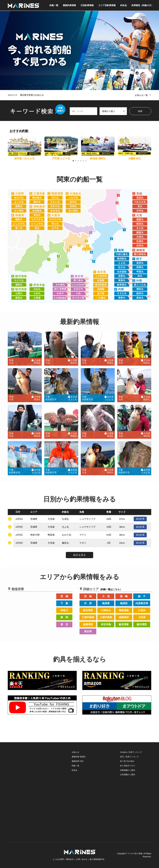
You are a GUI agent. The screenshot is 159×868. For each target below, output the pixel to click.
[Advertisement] (31, 769)
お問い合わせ (82, 859)
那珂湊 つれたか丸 (25, 159)
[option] (79, 50)
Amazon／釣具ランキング (131, 752)
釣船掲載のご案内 (128, 770)
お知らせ (75, 752)
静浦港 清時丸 (98, 159)
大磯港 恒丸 (134, 159)
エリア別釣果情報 (107, 5)
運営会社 (70, 859)
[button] (149, 148)
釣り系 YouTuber (127, 761)
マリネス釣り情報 (135, 854)
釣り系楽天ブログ (128, 766)
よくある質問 (58, 859)
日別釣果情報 (87, 5)
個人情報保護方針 (97, 859)
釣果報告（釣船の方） (142, 5)
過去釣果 (140, 519)
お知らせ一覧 (141, 95)
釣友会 (124, 5)
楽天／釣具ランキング (129, 757)
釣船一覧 (54, 5)
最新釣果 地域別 (78, 757)
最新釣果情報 (69, 5)
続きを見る (79, 555)
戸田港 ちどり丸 (61, 159)
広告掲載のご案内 (128, 775)
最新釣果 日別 (78, 761)
